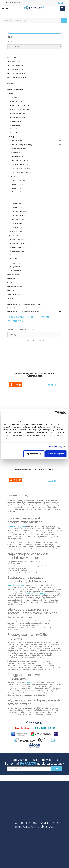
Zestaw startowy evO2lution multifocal (34, 469)
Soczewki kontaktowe (17, 526)
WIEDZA (17, 3)
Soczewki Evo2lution (19, 180)
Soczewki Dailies (18, 192)
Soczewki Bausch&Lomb (16, 69)
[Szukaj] (34, 21)
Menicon (29, 682)
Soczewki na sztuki (15, 271)
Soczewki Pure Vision (19, 212)
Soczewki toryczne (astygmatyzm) (21, 145)
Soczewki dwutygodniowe (18, 243)
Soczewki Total (17, 227)
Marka (11, 94)
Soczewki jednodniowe (17, 247)
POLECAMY (13, 259)
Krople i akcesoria (13, 279)
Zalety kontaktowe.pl (14, 294)
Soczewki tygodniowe (17, 255)
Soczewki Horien (15, 129)
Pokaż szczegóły (55, 446)
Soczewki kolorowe (16, 231)
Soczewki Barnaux (16, 133)
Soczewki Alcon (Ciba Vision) (17, 73)
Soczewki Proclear (18, 196)
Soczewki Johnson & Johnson (19, 105)
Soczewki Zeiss (15, 125)
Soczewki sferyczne (16, 141)
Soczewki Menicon (14, 61)
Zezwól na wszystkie (56, 454)
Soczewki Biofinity (18, 200)
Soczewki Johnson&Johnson (17, 77)
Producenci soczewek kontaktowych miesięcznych (24, 305)
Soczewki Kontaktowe (15, 90)
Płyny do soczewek (14, 275)
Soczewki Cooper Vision (15, 65)
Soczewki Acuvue (18, 208)
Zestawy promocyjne (15, 263)
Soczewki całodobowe (17, 251)
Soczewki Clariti (17, 188)
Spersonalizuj (34, 454)
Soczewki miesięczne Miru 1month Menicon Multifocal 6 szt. (34, 375)
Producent (12, 57)
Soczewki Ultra (17, 223)
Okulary (10, 282)
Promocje (11, 290)
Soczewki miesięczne (17, 239)
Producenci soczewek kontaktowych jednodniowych (24, 311)
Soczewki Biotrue (18, 184)
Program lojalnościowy (15, 286)
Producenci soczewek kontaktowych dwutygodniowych (25, 308)
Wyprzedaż (11, 298)
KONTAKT (9, 3)
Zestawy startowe (14, 267)
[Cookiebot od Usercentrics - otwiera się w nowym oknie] (57, 413)
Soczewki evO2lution (17, 101)
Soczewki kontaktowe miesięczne (35, 594)
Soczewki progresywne (18, 149)
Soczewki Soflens (18, 216)
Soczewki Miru (17, 204)
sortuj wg (35, 335)
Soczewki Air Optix (18, 220)
